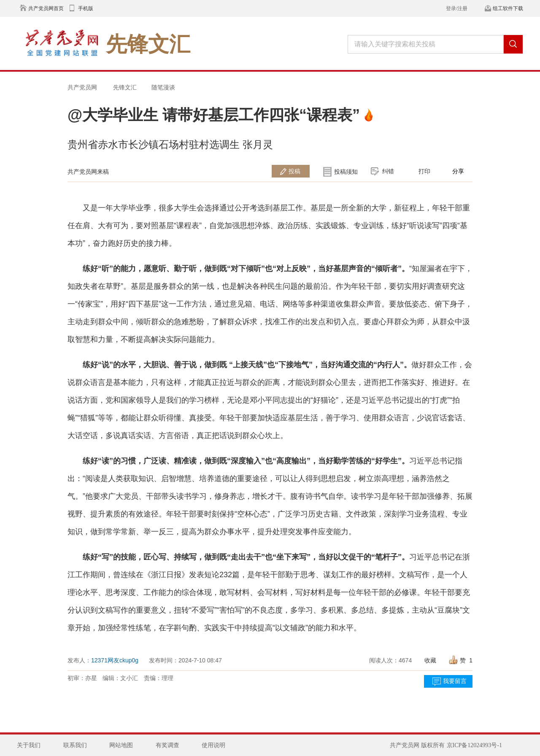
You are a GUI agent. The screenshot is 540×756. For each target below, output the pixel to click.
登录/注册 (457, 8)
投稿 (294, 171)
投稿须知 (346, 172)
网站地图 (121, 745)
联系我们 (75, 745)
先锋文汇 (125, 87)
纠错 (388, 171)
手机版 (86, 8)
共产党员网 (82, 87)
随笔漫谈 (163, 87)
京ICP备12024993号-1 (474, 745)
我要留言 (455, 681)
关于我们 (29, 745)
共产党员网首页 (46, 8)
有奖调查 (167, 745)
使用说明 (213, 745)
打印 (424, 171)
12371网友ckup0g (115, 660)
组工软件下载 (508, 8)
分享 (458, 171)
